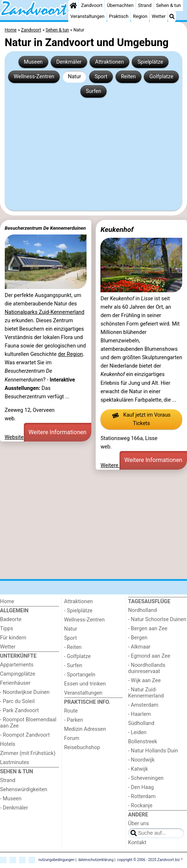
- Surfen (73, 666)
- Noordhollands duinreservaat (147, 668)
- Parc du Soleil (17, 701)
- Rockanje (140, 806)
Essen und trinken (85, 684)
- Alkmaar (139, 647)
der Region (70, 354)
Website (14, 437)
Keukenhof (117, 230)
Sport (101, 77)
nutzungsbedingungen (57, 860)
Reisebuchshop (82, 747)
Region (140, 16)
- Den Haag (141, 787)
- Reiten (73, 647)
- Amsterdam (143, 705)
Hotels (8, 744)
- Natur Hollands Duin (153, 751)
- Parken (74, 720)
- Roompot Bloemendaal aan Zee (28, 723)
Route (71, 711)
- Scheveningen (146, 778)
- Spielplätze (78, 611)
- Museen (11, 799)
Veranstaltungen (87, 16)
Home (7, 602)
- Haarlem (139, 714)
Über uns (138, 824)
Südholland (141, 723)
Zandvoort (92, 5)
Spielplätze (150, 62)
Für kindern (13, 638)
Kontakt (137, 843)
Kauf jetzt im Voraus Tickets (141, 419)
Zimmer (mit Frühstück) (28, 753)
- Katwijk (138, 769)
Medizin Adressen (85, 729)
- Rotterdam (142, 796)
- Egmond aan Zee (149, 656)
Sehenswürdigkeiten (24, 790)
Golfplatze (161, 77)
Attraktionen (109, 62)
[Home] (73, 5)
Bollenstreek (142, 742)
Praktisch (119, 16)
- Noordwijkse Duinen (25, 692)
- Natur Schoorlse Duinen (157, 619)
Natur (74, 77)
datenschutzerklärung (96, 860)
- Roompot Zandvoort (25, 735)
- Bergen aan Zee (148, 629)
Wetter (159, 16)
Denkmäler (69, 62)
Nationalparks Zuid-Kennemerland (45, 312)
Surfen (93, 91)
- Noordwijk (141, 760)
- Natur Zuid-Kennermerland (146, 693)
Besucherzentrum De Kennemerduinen (45, 228)
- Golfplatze (78, 656)
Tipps (7, 629)
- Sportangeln (80, 675)
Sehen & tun (168, 5)
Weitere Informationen (58, 432)
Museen (33, 62)
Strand (145, 5)
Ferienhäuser (15, 683)
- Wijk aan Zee (144, 681)
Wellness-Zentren (34, 77)
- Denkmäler (14, 808)
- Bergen (138, 638)
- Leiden (137, 732)
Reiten (128, 77)
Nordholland (142, 610)
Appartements (17, 665)
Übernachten (120, 5)
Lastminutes (14, 762)
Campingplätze (18, 674)
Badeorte (11, 619)
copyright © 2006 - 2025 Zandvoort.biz (149, 860)
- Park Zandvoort (19, 711)
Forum (72, 738)
